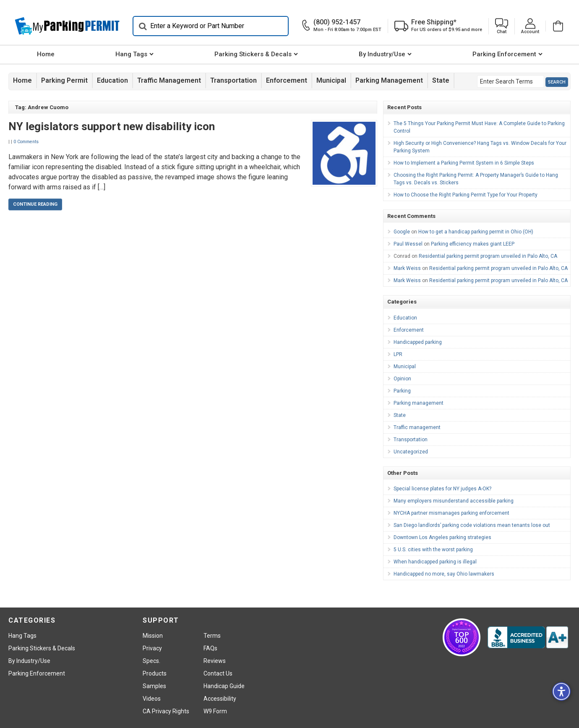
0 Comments (26, 142)
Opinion (402, 379)
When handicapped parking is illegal (435, 562)
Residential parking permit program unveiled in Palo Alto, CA (488, 256)
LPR (398, 354)
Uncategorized (411, 452)
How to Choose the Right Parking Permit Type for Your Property (466, 195)
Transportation (233, 80)
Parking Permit (64, 80)
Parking (402, 391)
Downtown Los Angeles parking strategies (442, 537)
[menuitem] (46, 55)
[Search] (211, 26)
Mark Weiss (407, 268)
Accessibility (220, 699)
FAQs (210, 648)
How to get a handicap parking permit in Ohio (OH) (476, 232)
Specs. (151, 661)
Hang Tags (131, 54)
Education (112, 80)
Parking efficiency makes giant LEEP (473, 244)
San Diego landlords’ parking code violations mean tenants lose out (472, 525)
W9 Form (215, 711)
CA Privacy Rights (166, 711)
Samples (154, 686)
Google (402, 232)
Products (155, 673)
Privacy (152, 648)
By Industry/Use (382, 54)
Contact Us (218, 673)
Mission (153, 636)
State (441, 80)
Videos (152, 699)
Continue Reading (35, 204)
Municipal (331, 80)
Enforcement (287, 80)
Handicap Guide (224, 686)
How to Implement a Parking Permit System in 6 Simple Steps (464, 163)
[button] (502, 26)
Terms (212, 636)
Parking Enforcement (504, 54)
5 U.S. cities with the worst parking (433, 550)
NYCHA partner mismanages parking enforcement (451, 513)
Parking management (389, 80)
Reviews (215, 661)
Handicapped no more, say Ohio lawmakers (444, 574)
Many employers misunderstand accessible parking (454, 501)
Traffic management (169, 80)
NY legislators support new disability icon (112, 126)
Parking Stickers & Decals (253, 54)
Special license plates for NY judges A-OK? (442, 489)
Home (46, 54)
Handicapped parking (418, 342)
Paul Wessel (408, 244)
